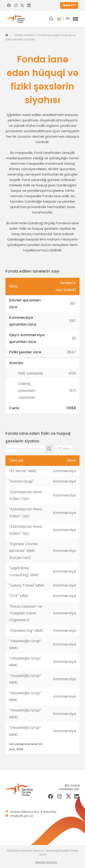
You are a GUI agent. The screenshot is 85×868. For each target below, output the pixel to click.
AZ (59, 19)
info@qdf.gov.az (22, 816)
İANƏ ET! (69, 5)
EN (68, 19)
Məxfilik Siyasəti (46, 862)
